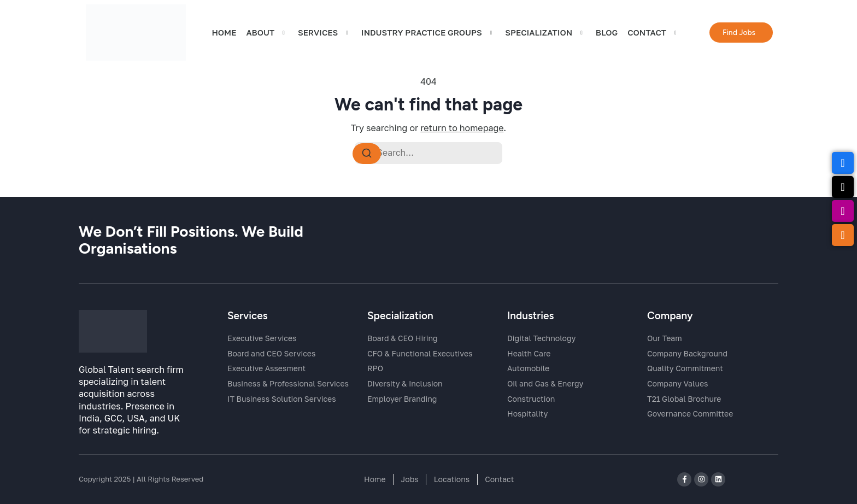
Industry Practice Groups (428, 33)
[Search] (367, 154)
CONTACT (653, 33)
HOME (224, 33)
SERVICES (325, 33)
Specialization (545, 33)
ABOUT (267, 33)
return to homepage (462, 128)
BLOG (607, 33)
